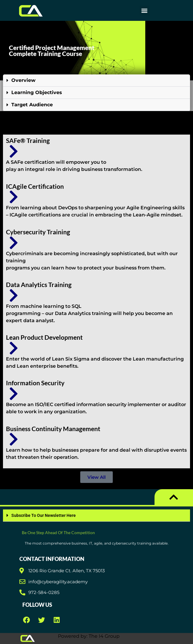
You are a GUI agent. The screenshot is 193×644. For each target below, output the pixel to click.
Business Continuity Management (53, 429)
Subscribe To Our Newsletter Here (44, 515)
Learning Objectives (37, 92)
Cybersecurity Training (38, 232)
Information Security (35, 383)
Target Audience (32, 105)
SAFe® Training (28, 140)
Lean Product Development (44, 337)
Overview (23, 80)
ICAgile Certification (35, 186)
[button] (145, 11)
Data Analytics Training (39, 284)
